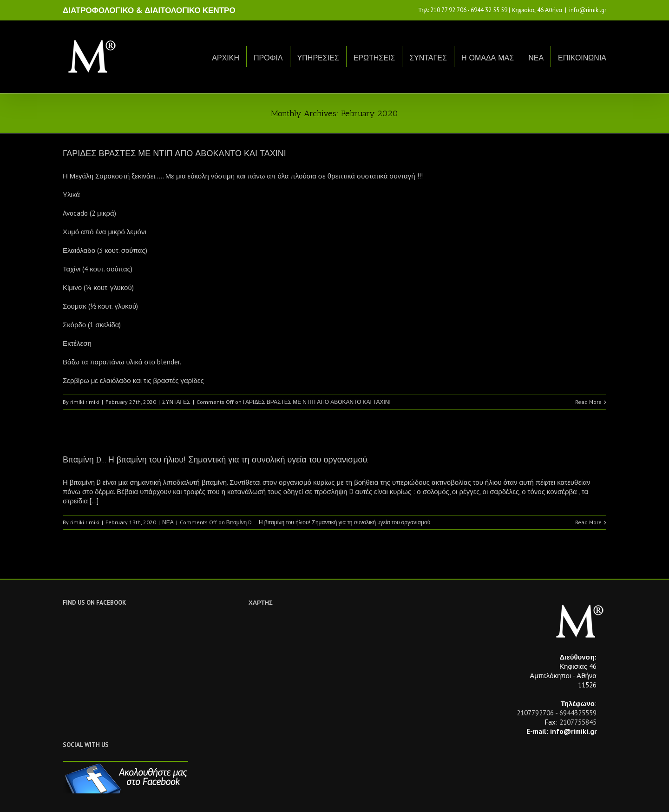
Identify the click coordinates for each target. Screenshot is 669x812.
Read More (588, 402)
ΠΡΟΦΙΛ (268, 58)
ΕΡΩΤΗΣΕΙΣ (374, 58)
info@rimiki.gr (588, 10)
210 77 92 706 (448, 10)
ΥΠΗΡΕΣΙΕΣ (318, 58)
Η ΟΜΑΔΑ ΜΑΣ (488, 58)
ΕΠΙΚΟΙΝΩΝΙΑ (582, 58)
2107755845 (578, 722)
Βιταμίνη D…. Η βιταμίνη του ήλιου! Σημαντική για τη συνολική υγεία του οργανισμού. (216, 460)
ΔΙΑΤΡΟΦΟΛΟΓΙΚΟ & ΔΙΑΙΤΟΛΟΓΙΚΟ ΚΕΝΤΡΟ (149, 10)
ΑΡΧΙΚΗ (226, 58)
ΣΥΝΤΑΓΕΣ (428, 58)
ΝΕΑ (536, 58)
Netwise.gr (235, 796)
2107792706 (535, 713)
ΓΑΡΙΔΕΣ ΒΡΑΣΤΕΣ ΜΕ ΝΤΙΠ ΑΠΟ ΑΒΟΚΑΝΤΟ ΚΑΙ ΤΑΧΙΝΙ (174, 153)
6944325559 (578, 713)
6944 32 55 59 (489, 10)
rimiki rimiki (85, 402)
